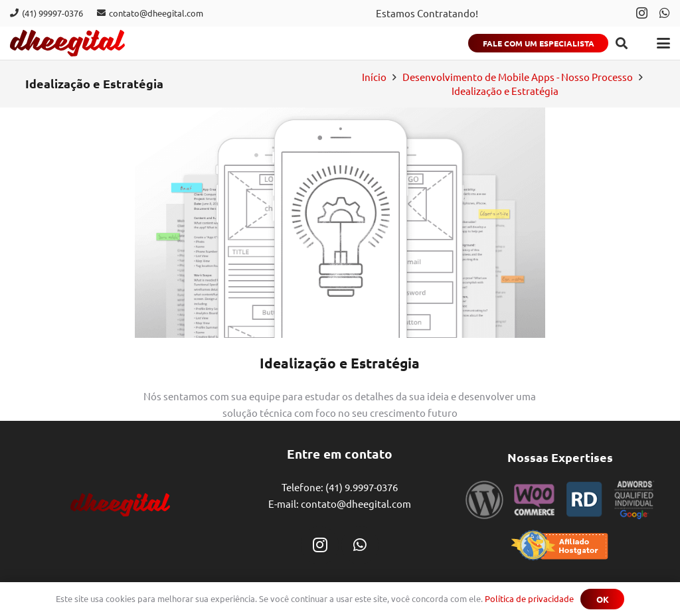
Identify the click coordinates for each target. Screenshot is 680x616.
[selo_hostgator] (560, 545)
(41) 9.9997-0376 (362, 487)
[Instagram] (642, 13)
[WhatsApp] (665, 13)
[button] (622, 43)
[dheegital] (67, 43)
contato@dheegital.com (356, 503)
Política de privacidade (529, 598)
